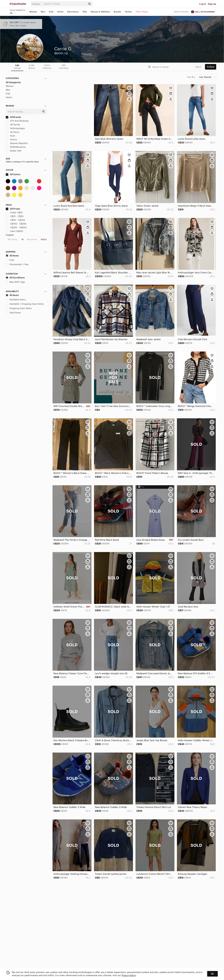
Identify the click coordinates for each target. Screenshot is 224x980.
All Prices (13, 209)
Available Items (16, 300)
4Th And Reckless (17, 121)
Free (10, 260)
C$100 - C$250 (16, 224)
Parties (128, 12)
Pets (85, 12)
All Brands (13, 117)
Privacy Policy (129, 975)
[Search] (65, 4)
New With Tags (15, 282)
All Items (12, 256)
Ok (212, 974)
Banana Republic (17, 143)
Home (60, 12)
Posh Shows (142, 12)
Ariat (10, 136)
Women (33, 12)
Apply (44, 239)
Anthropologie (15, 128)
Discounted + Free (17, 264)
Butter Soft (14, 151)
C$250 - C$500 (16, 227)
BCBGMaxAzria (16, 147)
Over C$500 (14, 231)
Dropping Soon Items (19, 308)
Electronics (73, 12)
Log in (203, 4)
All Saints (13, 125)
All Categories (13, 82)
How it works (181, 12)
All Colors (13, 174)
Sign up (212, 4)
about (198, 67)
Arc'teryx (13, 132)
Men (43, 12)
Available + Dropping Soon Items (25, 304)
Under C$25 (14, 213)
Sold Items (13, 313)
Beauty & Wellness (100, 12)
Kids (51, 12)
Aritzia (11, 139)
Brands (117, 12)
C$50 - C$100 (16, 220)
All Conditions (15, 278)
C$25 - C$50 (15, 216)
